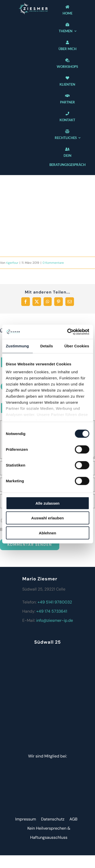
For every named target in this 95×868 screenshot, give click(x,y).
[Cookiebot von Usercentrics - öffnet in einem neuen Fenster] (68, 332)
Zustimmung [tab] (17, 346)
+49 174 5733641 (52, 611)
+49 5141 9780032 (55, 602)
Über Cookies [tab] (77, 346)
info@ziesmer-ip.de (55, 620)
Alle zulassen (48, 503)
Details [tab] (47, 346)
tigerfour (12, 263)
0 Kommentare (53, 263)
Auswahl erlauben (47, 518)
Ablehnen (47, 533)
